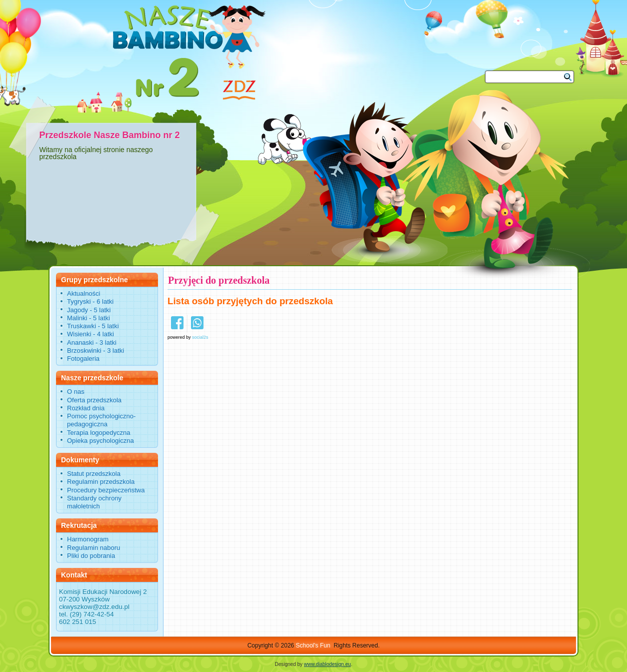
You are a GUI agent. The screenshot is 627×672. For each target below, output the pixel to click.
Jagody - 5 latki (89, 310)
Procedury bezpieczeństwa (106, 490)
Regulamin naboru (93, 548)
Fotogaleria (83, 359)
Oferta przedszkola (94, 400)
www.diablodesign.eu (327, 664)
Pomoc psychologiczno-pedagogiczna (101, 420)
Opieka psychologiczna (100, 441)
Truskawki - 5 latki (93, 326)
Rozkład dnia (86, 408)
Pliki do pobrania (91, 556)
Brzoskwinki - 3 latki (95, 351)
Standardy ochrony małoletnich (94, 502)
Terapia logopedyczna (98, 433)
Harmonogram (88, 539)
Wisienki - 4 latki (90, 334)
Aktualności (83, 293)
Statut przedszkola (94, 474)
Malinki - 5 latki (88, 318)
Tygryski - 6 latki (90, 301)
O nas (76, 392)
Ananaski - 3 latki (92, 343)
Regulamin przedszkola (101, 482)
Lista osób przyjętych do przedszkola (250, 301)
